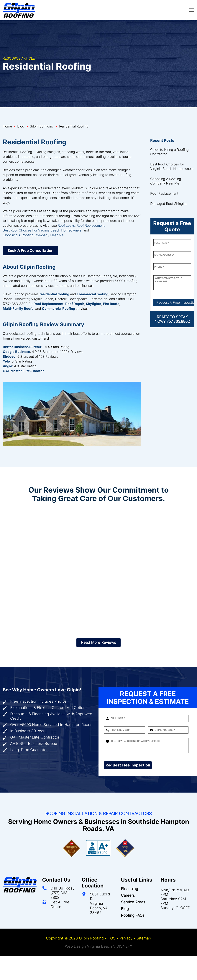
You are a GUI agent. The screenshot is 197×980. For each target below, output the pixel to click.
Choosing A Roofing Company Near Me (33, 235)
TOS (112, 938)
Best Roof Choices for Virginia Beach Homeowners (172, 166)
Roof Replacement (91, 225)
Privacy (126, 938)
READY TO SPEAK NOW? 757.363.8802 (172, 319)
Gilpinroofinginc (42, 126)
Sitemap (144, 938)
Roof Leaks (66, 225)
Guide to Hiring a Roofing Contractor (169, 152)
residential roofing (54, 294)
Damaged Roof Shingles (169, 204)
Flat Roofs (111, 304)
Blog (21, 126)
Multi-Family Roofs (18, 309)
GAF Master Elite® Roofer (23, 371)
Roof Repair (75, 304)
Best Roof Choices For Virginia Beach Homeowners (42, 230)
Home (7, 126)
